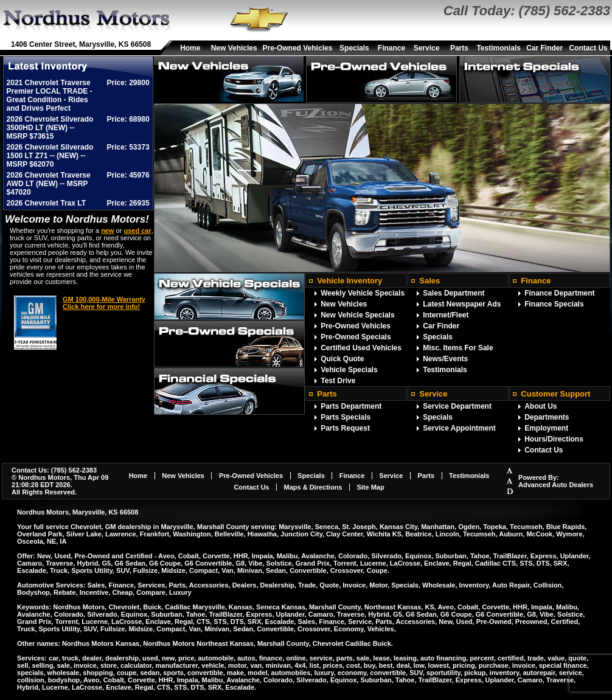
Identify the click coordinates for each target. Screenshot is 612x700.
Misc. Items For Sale (458, 348)
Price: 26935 (128, 203)
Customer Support (555, 394)
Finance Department (559, 293)
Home (190, 48)
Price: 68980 (128, 119)
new (107, 230)
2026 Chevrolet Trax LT (47, 203)
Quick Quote (342, 359)
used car (137, 230)
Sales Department (454, 293)
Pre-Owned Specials (356, 337)
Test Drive (338, 381)
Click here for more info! (101, 307)
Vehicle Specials (349, 370)
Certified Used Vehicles (361, 348)
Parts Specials (346, 417)
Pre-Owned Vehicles (298, 48)
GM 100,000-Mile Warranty (104, 299)
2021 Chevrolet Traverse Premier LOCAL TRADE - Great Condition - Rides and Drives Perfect (50, 95)
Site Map (370, 487)
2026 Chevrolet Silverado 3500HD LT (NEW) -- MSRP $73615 (50, 128)
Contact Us (588, 48)
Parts (459, 48)
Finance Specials (554, 304)
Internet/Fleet (446, 315)
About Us (541, 406)
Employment (546, 428)
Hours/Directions (554, 439)
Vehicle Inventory (349, 281)
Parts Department (351, 406)
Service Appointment (459, 428)
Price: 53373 (128, 147)
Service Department (457, 406)
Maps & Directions (313, 487)
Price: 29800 (128, 83)
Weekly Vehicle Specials (363, 293)
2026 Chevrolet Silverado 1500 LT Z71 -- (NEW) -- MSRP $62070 (50, 156)
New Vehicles (234, 48)
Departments (547, 417)
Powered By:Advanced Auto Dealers (556, 481)
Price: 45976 (128, 175)
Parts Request (345, 428)
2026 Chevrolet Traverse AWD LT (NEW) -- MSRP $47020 (49, 184)
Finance (391, 48)
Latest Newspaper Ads (462, 304)
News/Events (445, 359)
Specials (354, 48)
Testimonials (498, 48)
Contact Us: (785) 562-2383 (54, 470)
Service (427, 48)
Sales (429, 281)
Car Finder (544, 48)
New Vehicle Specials (357, 315)
